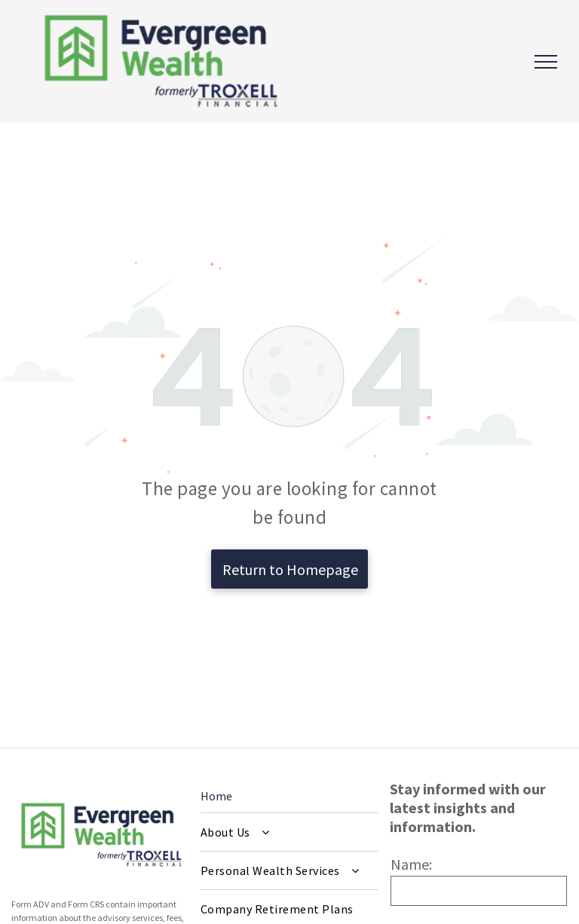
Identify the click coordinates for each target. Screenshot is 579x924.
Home (216, 796)
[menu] (546, 62)
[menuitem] (289, 832)
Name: (411, 864)
